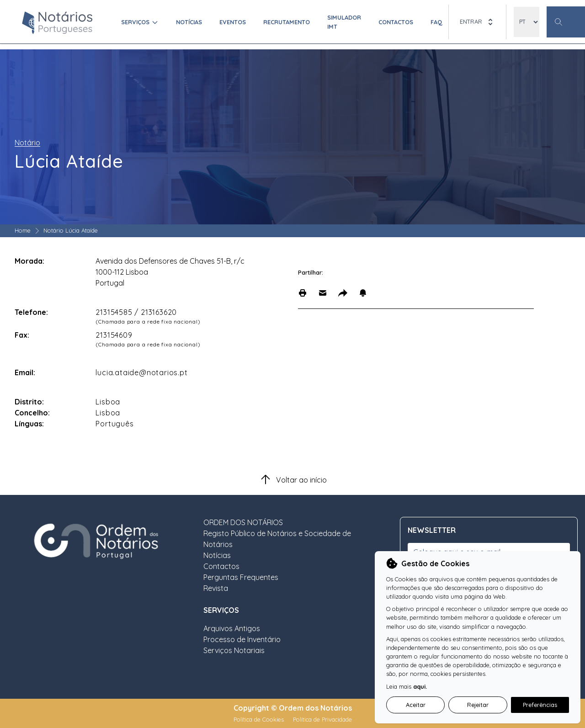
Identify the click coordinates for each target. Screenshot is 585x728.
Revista (216, 588)
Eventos (233, 22)
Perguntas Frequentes (241, 577)
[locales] (526, 22)
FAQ (436, 22)
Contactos (396, 22)
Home (23, 230)
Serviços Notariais (234, 650)
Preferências (540, 705)
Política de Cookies (260, 719)
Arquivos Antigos (232, 628)
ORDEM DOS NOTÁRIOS (243, 522)
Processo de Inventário (242, 639)
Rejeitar (478, 705)
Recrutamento (287, 22)
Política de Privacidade (322, 719)
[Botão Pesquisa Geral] (566, 22)
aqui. (420, 686)
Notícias (189, 22)
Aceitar (416, 705)
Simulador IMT (344, 22)
